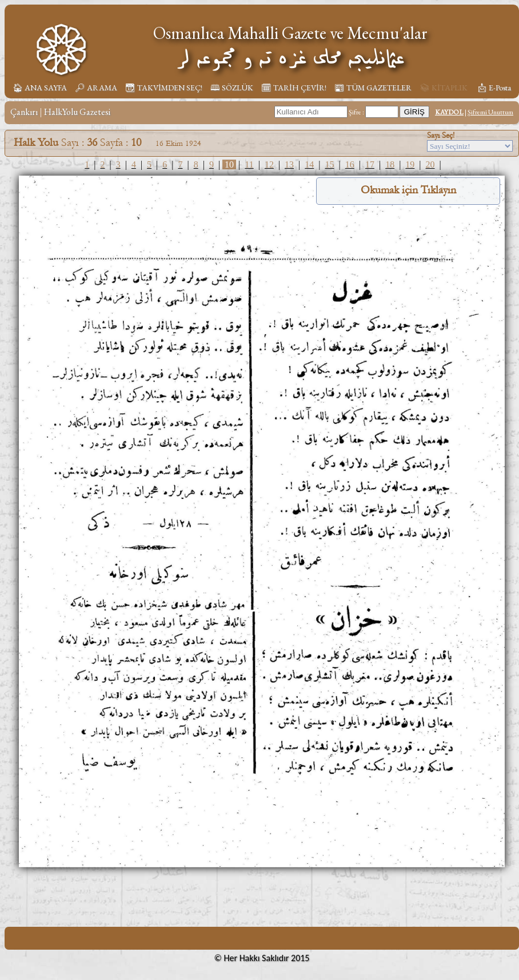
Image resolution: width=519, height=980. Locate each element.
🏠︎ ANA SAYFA (40, 88)
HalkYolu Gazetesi (77, 112)
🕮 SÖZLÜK (232, 88)
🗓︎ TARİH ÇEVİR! (294, 88)
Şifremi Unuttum (490, 112)
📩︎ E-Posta (494, 88)
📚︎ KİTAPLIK (444, 88)
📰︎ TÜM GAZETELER (373, 88)
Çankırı (24, 112)
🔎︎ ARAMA (96, 88)
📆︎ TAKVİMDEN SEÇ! (164, 88)
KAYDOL (449, 112)
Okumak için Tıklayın (408, 190)
